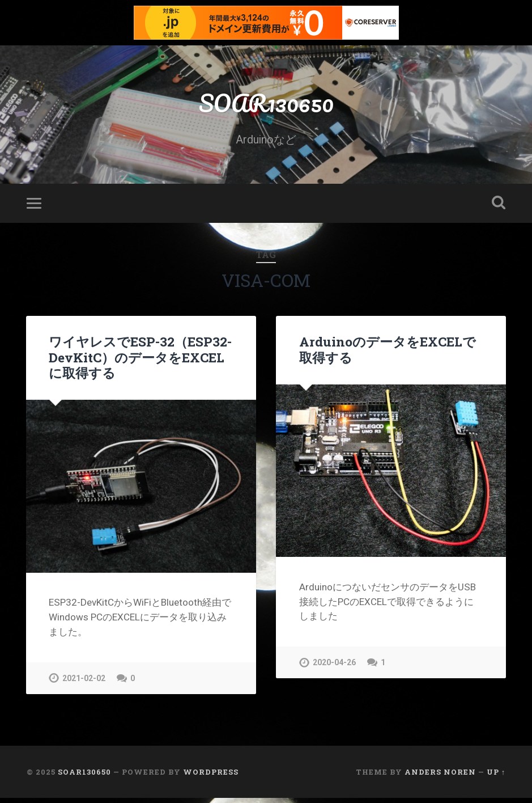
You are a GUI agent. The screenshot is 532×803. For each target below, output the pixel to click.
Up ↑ (496, 776)
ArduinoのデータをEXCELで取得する (387, 354)
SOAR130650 (266, 105)
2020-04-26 (334, 667)
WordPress (211, 776)
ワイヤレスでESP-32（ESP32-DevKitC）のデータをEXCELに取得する (140, 362)
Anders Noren (440, 776)
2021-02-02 (84, 682)
